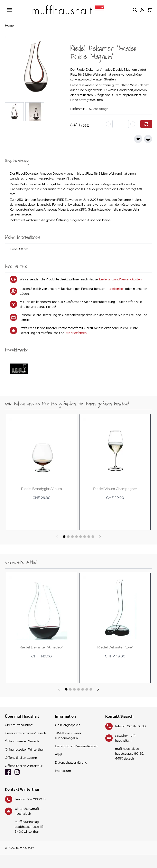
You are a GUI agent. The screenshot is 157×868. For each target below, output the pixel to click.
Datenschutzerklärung (71, 763)
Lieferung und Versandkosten (120, 279)
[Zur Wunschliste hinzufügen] (138, 139)
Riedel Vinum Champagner (115, 489)
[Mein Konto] (142, 10)
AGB (58, 754)
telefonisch (117, 289)
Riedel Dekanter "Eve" (115, 647)
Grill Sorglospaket (67, 725)
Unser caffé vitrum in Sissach (25, 733)
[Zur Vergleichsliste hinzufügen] (148, 139)
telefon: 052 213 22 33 (31, 799)
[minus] (108, 124)
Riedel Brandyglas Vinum (41, 489)
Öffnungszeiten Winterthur (24, 749)
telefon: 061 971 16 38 (130, 726)
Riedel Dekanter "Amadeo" (41, 647)
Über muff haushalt (19, 725)
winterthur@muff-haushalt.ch (28, 811)
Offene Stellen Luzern (21, 758)
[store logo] (68, 10)
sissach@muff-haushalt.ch (126, 738)
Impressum (63, 771)
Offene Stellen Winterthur (24, 766)
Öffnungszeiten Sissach (22, 741)
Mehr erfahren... (77, 333)
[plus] (133, 124)
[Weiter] (100, 537)
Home (9, 25)
